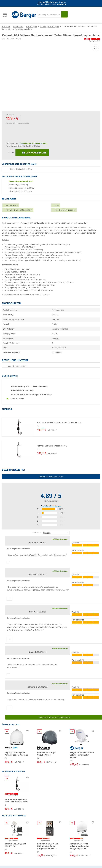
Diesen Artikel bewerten (51, 477)
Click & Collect (17, 399)
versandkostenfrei (23, 123)
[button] (51, 427)
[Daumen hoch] (9, 562)
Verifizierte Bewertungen (51, 506)
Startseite (6, 27)
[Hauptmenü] (5, 15)
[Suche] (49, 14)
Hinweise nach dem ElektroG (22, 188)
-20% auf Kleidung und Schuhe (52, 2)
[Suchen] (65, 14)
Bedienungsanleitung (18, 185)
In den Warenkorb (32, 153)
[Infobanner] (52, 3)
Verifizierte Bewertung (60, 539)
